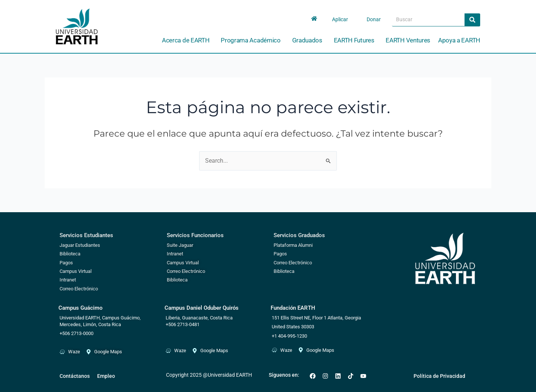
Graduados (309, 40)
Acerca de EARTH (188, 40)
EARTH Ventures (408, 40)
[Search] (472, 20)
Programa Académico (253, 40)
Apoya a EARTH (459, 40)
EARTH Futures (356, 40)
